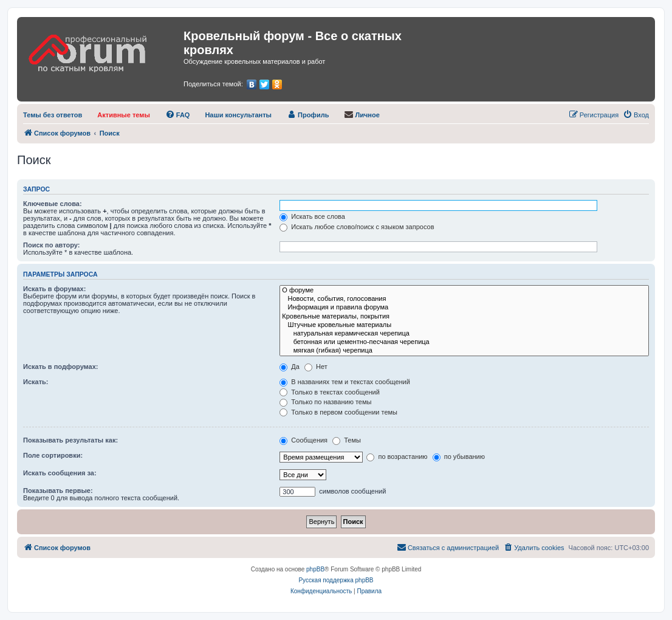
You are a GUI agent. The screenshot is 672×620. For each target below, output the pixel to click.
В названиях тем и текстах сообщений (345, 382)
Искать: (36, 382)
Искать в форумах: (54, 289)
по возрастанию (397, 456)
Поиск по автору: (51, 245)
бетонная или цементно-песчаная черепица (464, 342)
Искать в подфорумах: (61, 367)
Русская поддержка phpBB (336, 580)
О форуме (464, 291)
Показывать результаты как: (70, 440)
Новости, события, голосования (464, 299)
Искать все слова (312, 216)
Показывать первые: (58, 491)
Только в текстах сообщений (330, 392)
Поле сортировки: (53, 455)
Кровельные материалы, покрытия (464, 317)
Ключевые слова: (53, 204)
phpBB (315, 569)
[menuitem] (53, 115)
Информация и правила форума (464, 308)
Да (290, 367)
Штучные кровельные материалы (464, 325)
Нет (316, 367)
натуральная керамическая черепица (464, 334)
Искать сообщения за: (60, 473)
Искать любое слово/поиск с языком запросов (357, 227)
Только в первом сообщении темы (338, 412)
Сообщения (303, 440)
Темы (347, 440)
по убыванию (459, 456)
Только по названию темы (325, 402)
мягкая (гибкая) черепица (464, 351)
